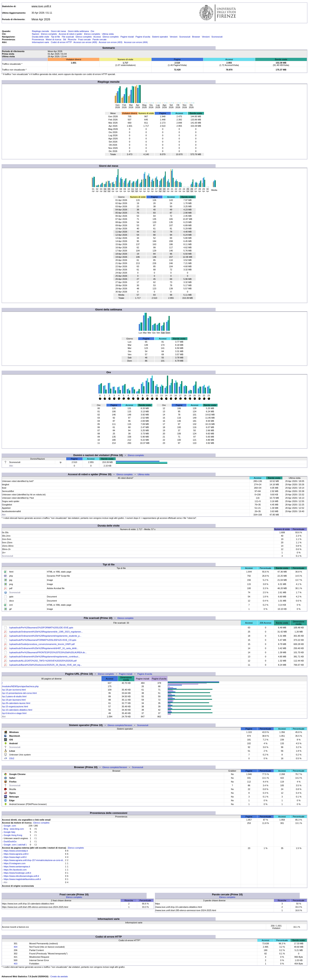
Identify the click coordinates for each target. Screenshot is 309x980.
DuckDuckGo (10, 841)
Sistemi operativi (160, 37)
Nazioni (36, 34)
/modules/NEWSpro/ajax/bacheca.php (20, 686)
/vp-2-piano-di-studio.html (14, 696)
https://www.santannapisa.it (17, 867)
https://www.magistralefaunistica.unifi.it (22, 879)
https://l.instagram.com (15, 863)
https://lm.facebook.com (15, 870)
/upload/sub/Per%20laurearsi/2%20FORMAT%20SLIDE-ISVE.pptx (41, 628)
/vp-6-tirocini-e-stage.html (14, 713)
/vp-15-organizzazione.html (15, 706)
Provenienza (38, 39)
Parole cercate (100, 39)
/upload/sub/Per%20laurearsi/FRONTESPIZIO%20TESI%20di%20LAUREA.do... (48, 652)
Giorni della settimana (78, 31)
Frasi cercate (85, 39)
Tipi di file (55, 37)
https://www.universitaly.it (16, 851)
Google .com (10, 826)
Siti (65, 39)
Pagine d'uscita (143, 37)
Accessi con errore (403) (111, 42)
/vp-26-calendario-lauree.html (16, 703)
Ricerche (72, 39)
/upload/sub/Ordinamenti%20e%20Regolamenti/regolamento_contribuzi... (45, 657)
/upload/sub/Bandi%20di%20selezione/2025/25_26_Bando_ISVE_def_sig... (46, 665)
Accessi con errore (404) (136, 42)
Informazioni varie (40, 42)
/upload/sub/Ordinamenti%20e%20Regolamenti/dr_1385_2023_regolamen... (46, 632)
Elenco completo (49, 34)
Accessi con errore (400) (85, 42)
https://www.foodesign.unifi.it (17, 873)
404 (16, 947)
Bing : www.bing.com (14, 829)
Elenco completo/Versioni (120, 725)
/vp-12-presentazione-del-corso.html (19, 693)
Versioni (174, 37)
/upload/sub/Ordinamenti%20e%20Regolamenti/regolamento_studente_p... (45, 636)
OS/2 (12, 758)
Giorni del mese (58, 31)
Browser (196, 37)
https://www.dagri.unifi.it (15, 857)
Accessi (97, 37)
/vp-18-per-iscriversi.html (14, 690)
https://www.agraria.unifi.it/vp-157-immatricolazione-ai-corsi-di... (34, 860)
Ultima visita (108, 34)
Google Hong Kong (13, 835)
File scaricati (68, 37)
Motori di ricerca (53, 39)
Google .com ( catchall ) (15, 845)
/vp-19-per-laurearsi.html (14, 700)
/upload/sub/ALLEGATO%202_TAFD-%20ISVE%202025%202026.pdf (43, 661)
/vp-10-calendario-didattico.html (17, 710)
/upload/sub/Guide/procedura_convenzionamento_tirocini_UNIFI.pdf (42, 644)
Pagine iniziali (127, 37)
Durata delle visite (40, 37)
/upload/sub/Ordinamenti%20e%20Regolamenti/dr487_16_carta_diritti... (44, 648)
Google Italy (10, 832)
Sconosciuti (185, 37)
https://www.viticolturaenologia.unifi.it (21, 876)
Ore (92, 31)
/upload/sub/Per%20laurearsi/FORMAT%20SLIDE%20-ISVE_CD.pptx (43, 640)
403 (16, 964)
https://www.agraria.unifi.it (16, 854)
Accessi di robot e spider (71, 34)
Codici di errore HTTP (61, 42)
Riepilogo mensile (40, 31)
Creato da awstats (59, 976)
